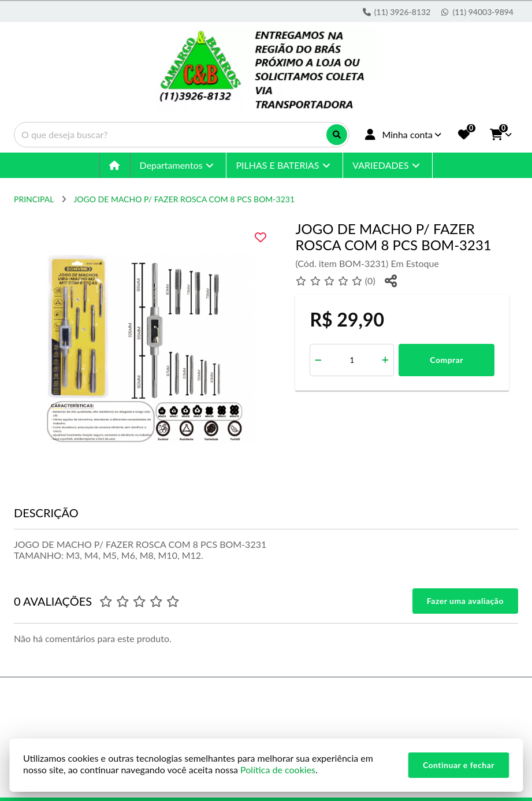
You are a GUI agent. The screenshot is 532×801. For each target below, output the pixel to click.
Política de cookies (278, 770)
